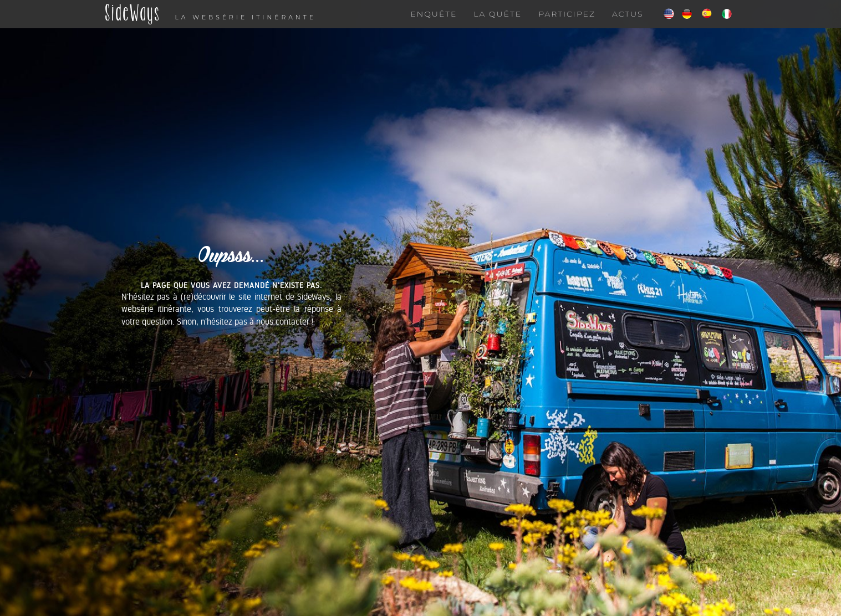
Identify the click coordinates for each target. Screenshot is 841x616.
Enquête (434, 25)
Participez (567, 25)
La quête (498, 25)
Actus (628, 25)
